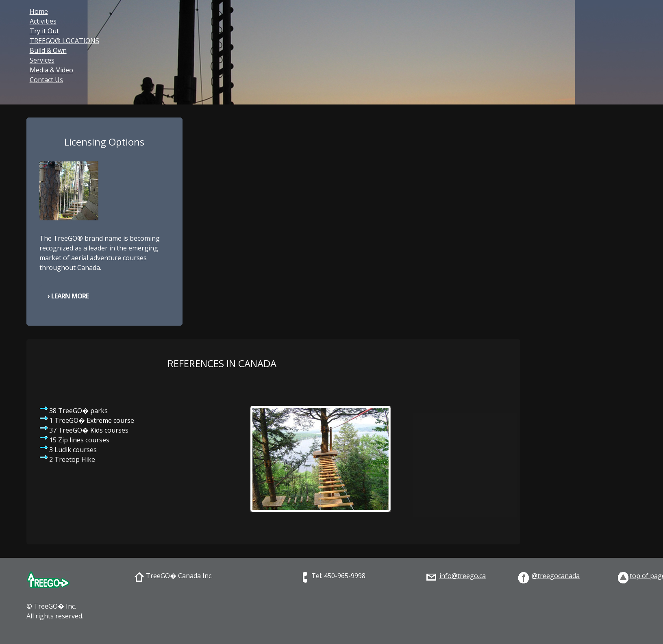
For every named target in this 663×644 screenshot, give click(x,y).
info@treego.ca (463, 576)
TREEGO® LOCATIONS (64, 41)
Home (39, 11)
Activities (43, 21)
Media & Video (51, 70)
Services (42, 60)
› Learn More (68, 296)
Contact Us (46, 80)
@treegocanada (556, 576)
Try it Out (44, 31)
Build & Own (48, 50)
